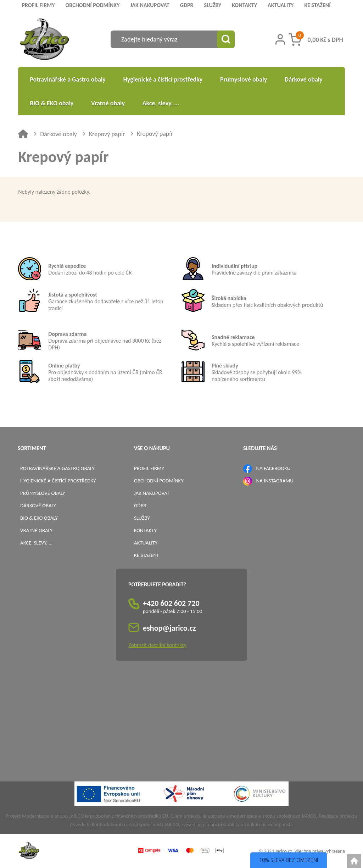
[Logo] (44, 40)
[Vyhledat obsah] (226, 39)
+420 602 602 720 (171, 603)
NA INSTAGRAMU (275, 481)
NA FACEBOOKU (273, 468)
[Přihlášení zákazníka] (280, 39)
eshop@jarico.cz (169, 628)
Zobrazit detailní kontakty (157, 645)
